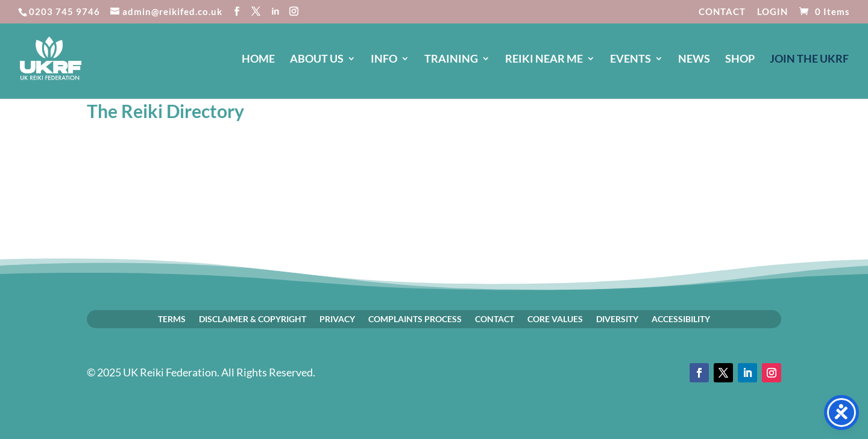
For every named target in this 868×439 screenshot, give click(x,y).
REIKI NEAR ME (544, 60)
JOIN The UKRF (809, 60)
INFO (384, 60)
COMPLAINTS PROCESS (415, 319)
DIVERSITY (617, 319)
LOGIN (772, 12)
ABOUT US (317, 60)
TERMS (172, 319)
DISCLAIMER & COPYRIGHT (253, 319)
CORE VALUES (555, 319)
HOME (258, 60)
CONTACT (722, 12)
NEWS (694, 60)
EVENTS (631, 60)
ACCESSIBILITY (681, 319)
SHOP (740, 60)
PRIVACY (337, 319)
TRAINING (451, 60)
